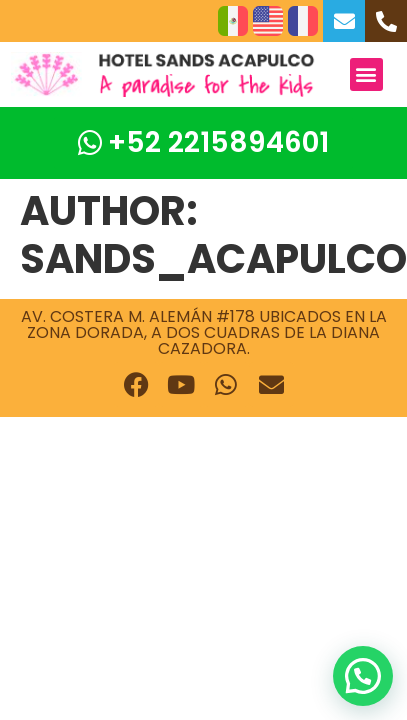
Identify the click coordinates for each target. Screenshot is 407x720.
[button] (366, 74)
